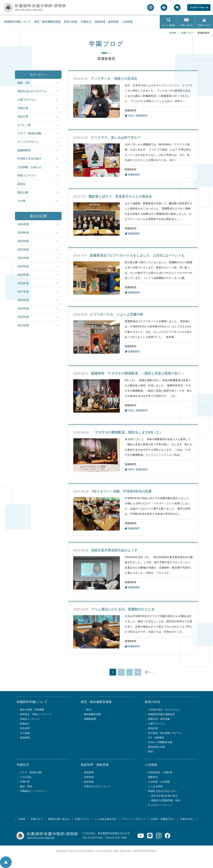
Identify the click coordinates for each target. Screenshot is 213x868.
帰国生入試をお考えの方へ (163, 791)
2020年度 (23, 266)
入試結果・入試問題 (159, 782)
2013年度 (23, 325)
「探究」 (89, 710)
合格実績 (89, 777)
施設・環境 (26, 786)
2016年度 (23, 300)
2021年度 (23, 258)
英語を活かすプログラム (32, 91)
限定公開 (23, 192)
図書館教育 (24, 150)
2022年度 (23, 250)
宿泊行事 (23, 117)
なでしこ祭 (24, 125)
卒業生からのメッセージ (97, 786)
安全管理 (25, 728)
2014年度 (23, 317)
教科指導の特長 (157, 747)
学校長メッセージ (30, 719)
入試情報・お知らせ (29, 167)
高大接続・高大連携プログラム (165, 733)
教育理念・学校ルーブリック (36, 714)
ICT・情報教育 (156, 738)
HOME (22, 819)
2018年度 (23, 283)
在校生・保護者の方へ (163, 819)
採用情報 (25, 738)
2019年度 (23, 275)
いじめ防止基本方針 (105, 819)
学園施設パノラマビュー (33, 791)
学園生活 (86, 22)
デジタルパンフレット (160, 805)
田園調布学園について (17, 22)
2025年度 (23, 224)
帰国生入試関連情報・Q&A (166, 800)
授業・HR (23, 83)
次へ (148, 672)
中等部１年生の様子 (29, 159)
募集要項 (153, 777)
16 (138, 672)
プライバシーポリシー (134, 819)
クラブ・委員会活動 (29, 133)
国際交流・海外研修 (159, 719)
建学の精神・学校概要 (32, 710)
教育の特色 (71, 22)
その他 (21, 201)
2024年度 (23, 233)
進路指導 (89, 772)
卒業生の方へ (188, 819)
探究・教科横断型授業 (47, 22)
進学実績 (89, 782)
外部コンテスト (27, 175)
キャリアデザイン (28, 142)
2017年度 (23, 292)
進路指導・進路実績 (107, 22)
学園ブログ (37, 819)
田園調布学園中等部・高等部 (20, 6)
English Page (197, 7)
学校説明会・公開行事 (160, 772)
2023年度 (23, 241)
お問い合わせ (186, 25)
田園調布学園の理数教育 (161, 714)
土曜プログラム (27, 100)
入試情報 (127, 22)
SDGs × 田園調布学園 (160, 742)
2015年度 (23, 309)
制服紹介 (25, 724)
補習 (151, 752)
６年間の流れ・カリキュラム (164, 710)
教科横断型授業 (93, 714)
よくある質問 (155, 786)
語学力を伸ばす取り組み (164, 796)
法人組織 (25, 733)
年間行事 (25, 782)
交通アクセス (204, 25)
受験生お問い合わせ (59, 819)
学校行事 (23, 108)
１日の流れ (26, 777)
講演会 (21, 184)
